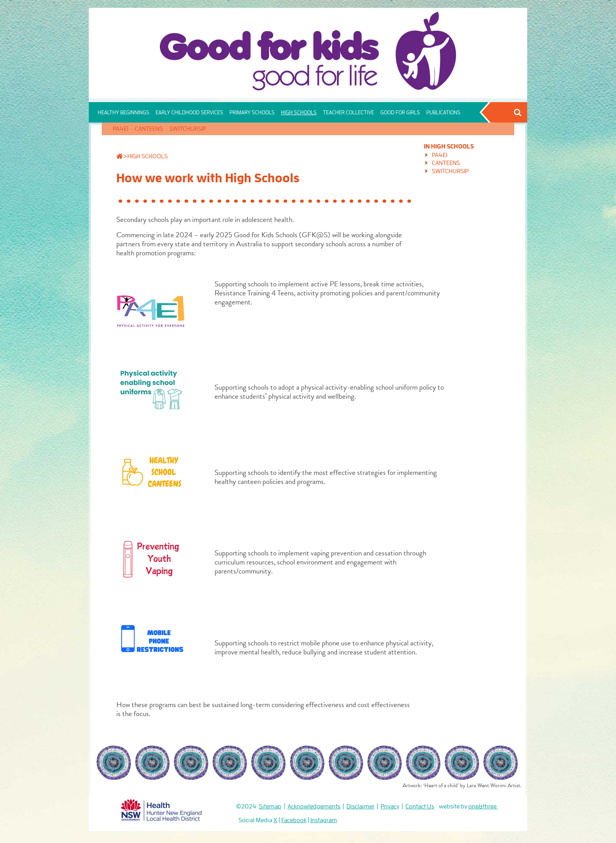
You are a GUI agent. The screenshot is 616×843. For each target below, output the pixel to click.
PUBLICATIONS (443, 112)
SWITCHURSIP (188, 129)
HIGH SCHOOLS (299, 112)
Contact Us (420, 806)
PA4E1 (121, 129)
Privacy (390, 806)
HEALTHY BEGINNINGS (124, 112)
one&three (483, 806)
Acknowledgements (314, 806)
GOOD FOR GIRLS (400, 112)
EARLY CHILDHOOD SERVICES (189, 112)
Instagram (324, 820)
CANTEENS (149, 129)
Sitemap (270, 806)
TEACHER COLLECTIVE (348, 112)
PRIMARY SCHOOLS (252, 112)
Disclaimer (360, 806)
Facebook (294, 820)
